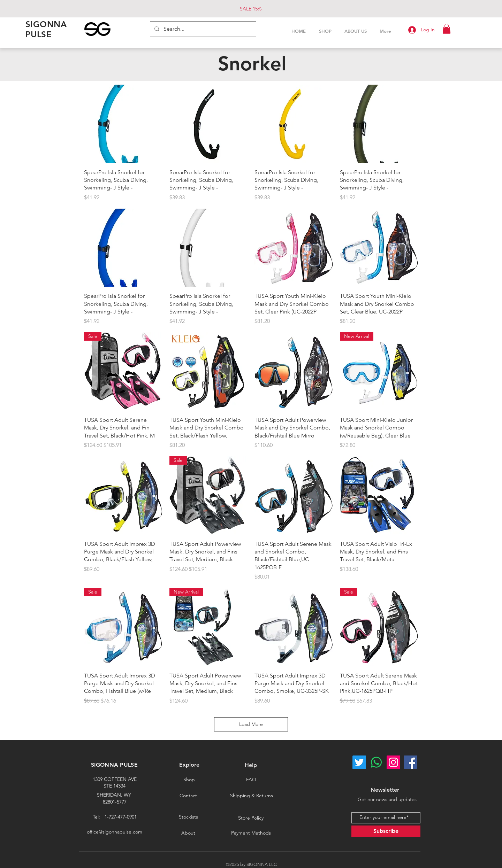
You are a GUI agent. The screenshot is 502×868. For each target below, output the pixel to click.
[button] (447, 29)
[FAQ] (251, 780)
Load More (251, 724)
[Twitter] (359, 762)
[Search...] (202, 29)
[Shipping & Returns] (251, 796)
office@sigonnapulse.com (115, 832)
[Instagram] (393, 762)
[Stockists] (188, 817)
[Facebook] (410, 762)
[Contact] (188, 796)
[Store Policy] (251, 818)
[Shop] (189, 780)
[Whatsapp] (376, 762)
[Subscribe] (386, 831)
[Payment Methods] (251, 833)
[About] (188, 833)
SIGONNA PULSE (114, 765)
